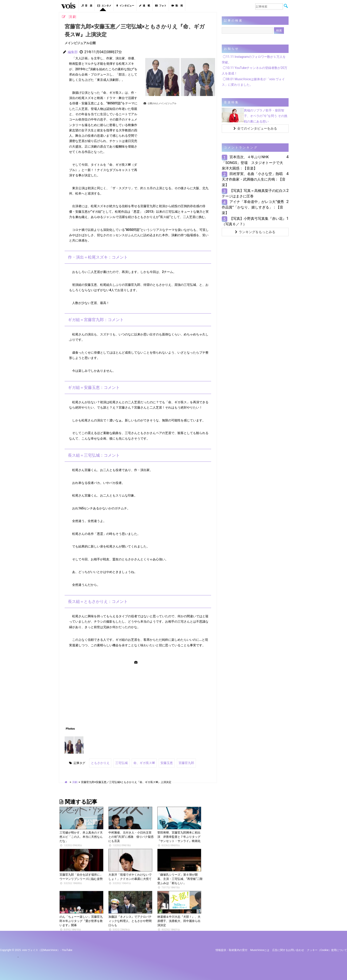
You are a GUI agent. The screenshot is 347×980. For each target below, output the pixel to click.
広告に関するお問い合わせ (288, 949)
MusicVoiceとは (260, 949)
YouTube (67, 949)
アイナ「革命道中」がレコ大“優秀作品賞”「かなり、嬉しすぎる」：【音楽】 (253, 207)
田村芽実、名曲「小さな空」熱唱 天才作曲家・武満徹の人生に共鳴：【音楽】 (254, 179)
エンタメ (104, 6)
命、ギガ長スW (141, 763)
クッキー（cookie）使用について (327, 949)
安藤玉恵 (162, 763)
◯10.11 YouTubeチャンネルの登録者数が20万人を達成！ (254, 71)
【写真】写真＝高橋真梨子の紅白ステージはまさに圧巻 (254, 193)
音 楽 (87, 6)
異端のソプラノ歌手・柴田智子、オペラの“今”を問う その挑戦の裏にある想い (265, 116)
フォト (161, 6)
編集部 (73, 52)
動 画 (177, 6)
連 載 (145, 6)
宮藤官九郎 (181, 763)
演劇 (75, 781)
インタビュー (125, 6)
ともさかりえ (100, 763)
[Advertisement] (178, 137)
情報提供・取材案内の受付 (231, 949)
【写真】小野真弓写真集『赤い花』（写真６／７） (254, 221)
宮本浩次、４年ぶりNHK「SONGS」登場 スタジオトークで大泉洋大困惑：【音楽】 (252, 163)
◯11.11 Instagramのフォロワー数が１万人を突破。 (254, 59)
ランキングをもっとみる (255, 232)
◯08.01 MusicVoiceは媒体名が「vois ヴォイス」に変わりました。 (253, 82)
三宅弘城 (120, 763)
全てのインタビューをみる (255, 129)
